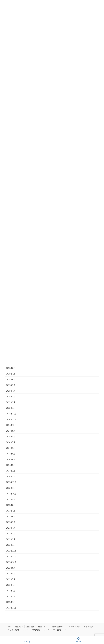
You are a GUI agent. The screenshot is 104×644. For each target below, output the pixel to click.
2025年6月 (11, 379)
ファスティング (73, 627)
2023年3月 (11, 533)
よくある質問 (13, 630)
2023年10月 (11, 494)
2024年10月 (11, 425)
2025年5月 (11, 385)
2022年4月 (11, 585)
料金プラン (43, 627)
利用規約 (36, 630)
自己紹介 (19, 627)
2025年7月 (11, 374)
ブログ (25, 630)
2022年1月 (11, 602)
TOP (9, 627)
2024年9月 (11, 431)
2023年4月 (11, 528)
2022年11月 (11, 556)
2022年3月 (11, 591)
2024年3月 (11, 465)
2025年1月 (11, 408)
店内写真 (30, 627)
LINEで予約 (26, 640)
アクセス (78, 640)
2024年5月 (11, 454)
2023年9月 (11, 499)
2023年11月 (11, 488)
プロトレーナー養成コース (55, 630)
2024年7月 (11, 442)
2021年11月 (11, 608)
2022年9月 (11, 568)
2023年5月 (11, 522)
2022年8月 (11, 573)
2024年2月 (11, 471)
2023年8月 (11, 505)
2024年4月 (11, 459)
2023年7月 (11, 511)
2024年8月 (11, 436)
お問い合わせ (57, 627)
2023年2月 (11, 539)
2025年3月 (11, 396)
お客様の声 (88, 627)
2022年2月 (11, 596)
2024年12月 (11, 414)
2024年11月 (11, 419)
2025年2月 (11, 402)
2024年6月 (11, 448)
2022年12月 (11, 551)
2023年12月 (11, 482)
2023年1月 (11, 545)
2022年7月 (11, 579)
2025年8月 (11, 368)
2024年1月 (11, 476)
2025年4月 (11, 391)
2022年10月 (11, 562)
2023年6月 (11, 516)
